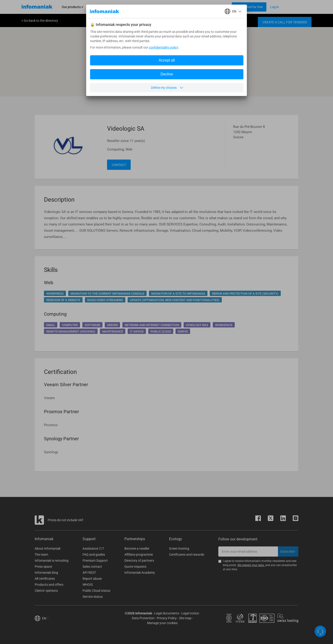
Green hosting (179, 548)
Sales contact (92, 567)
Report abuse (92, 579)
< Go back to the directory (40, 21)
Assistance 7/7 (93, 548)
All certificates (45, 579)
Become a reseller (137, 548)
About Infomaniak (48, 548)
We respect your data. (251, 565)
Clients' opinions (46, 591)
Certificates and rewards (187, 555)
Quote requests (135, 567)
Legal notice (190, 613)
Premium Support (95, 561)
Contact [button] (119, 165)
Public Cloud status (96, 591)
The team (41, 555)
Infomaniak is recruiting (52, 561)
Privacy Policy (167, 618)
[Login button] (249, 7)
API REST (89, 573)
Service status (93, 597)
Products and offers (49, 585)
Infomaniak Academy (140, 573)
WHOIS (88, 585)
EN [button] (45, 618)
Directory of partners (139, 561)
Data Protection (143, 618)
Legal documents (167, 613)
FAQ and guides (94, 555)
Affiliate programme (139, 555)
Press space (43, 567)
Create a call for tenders (285, 22)
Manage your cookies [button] (162, 623)
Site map (185, 618)
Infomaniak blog (46, 573)
